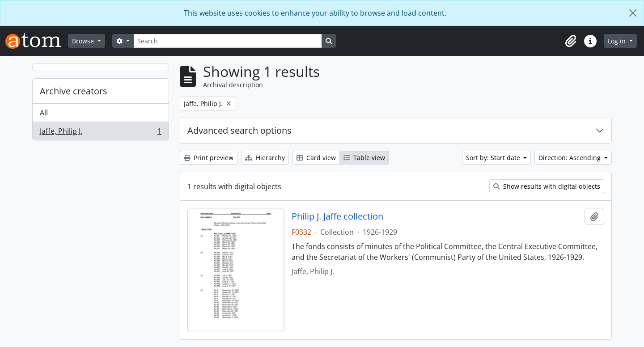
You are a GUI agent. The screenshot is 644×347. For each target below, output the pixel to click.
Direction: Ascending (570, 158)
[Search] (228, 41)
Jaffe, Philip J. (100, 133)
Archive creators (74, 91)
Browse (84, 41)
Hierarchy (265, 158)
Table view (364, 158)
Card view (316, 158)
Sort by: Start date (494, 158)
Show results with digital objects (547, 186)
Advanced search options (239, 130)
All (44, 113)
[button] (571, 41)
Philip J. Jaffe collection (337, 216)
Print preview (209, 158)
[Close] (633, 13)
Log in (618, 41)
